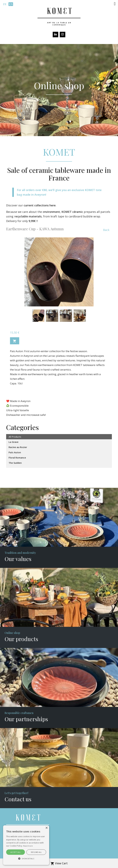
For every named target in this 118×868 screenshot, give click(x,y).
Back (106, 230)
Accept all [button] (16, 852)
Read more (28, 846)
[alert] (26, 845)
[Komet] (59, 16)
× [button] (46, 828)
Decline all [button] (36, 852)
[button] (115, 4)
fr (5, 4)
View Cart (59, 863)
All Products (15, 437)
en (11, 4)
